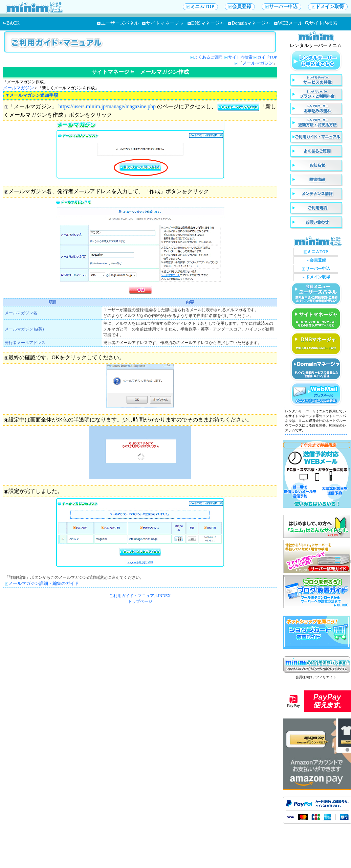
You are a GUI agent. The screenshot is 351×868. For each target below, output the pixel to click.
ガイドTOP (267, 57)
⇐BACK (11, 23)
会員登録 (240, 7)
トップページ (140, 601)
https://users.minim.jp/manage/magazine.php (107, 106)
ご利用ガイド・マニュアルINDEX (140, 596)
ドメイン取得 (328, 7)
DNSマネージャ (206, 23)
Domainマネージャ (249, 23)
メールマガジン (258, 63)
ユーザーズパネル (118, 23)
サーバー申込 (281, 7)
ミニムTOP (200, 7)
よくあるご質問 (209, 57)
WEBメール (288, 23)
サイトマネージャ (163, 23)
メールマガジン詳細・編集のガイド (44, 583)
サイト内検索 (321, 23)
